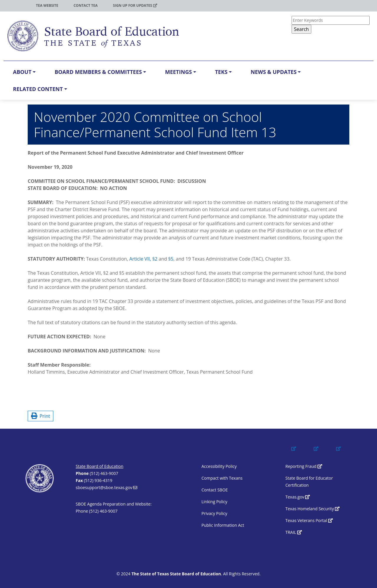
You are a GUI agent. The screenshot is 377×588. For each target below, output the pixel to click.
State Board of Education (100, 466)
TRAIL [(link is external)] (294, 532)
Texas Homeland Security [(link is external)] (312, 509)
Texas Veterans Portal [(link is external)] (309, 520)
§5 (171, 259)
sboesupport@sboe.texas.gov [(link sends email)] (106, 487)
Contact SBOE (215, 490)
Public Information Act (223, 525)
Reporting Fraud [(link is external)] (304, 466)
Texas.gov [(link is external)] (298, 497)
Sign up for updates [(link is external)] (135, 5)
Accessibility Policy (219, 466)
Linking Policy (214, 502)
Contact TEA (86, 5)
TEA (17, 5)
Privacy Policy (214, 513)
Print (40, 416)
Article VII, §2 (143, 259)
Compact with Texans (222, 478)
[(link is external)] (299, 454)
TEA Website (47, 5)
